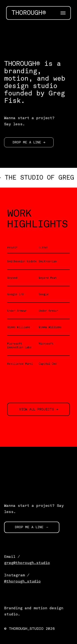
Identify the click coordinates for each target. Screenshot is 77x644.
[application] (38, 32)
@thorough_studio (22, 581)
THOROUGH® (29, 13)
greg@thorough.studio (27, 563)
